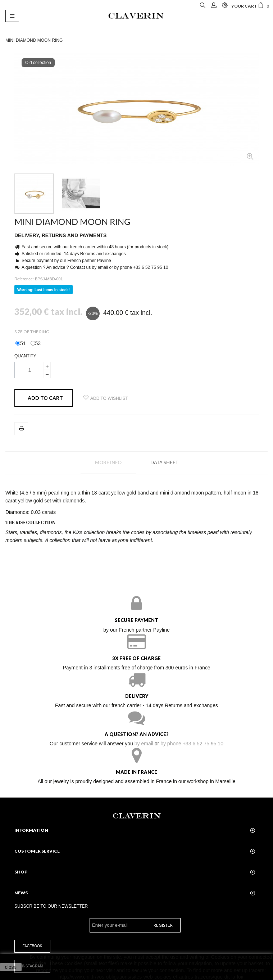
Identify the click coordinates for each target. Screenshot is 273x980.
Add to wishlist (106, 398)
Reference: (25, 279)
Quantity (25, 356)
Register (163, 925)
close (11, 967)
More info (108, 462)
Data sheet (164, 463)
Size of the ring (32, 332)
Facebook (32, 946)
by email (100, 267)
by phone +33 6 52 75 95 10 (141, 267)
